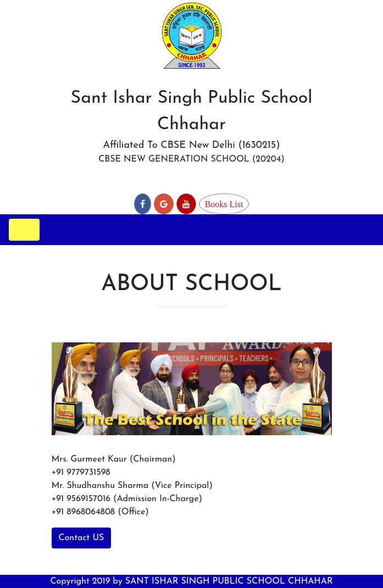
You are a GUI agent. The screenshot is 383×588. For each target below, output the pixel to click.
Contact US (82, 538)
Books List (224, 204)
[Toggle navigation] (24, 230)
